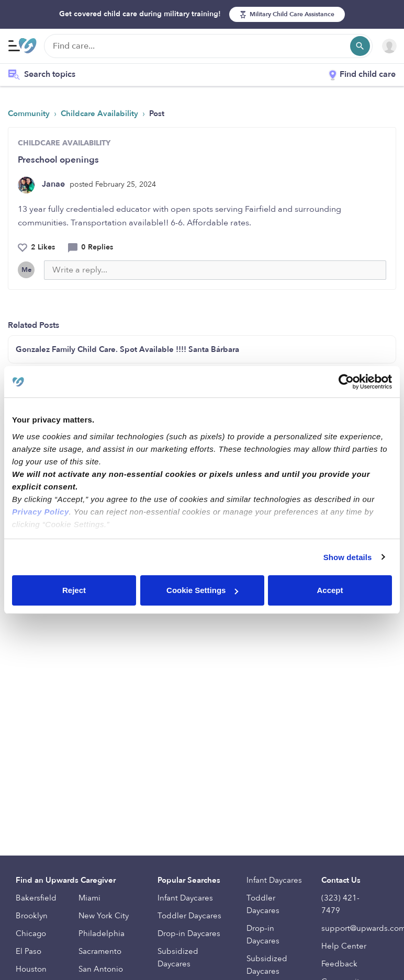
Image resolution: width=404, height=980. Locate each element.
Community (30, 113)
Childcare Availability (100, 113)
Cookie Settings (202, 590)
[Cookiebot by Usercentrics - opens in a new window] (346, 382)
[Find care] (208, 46)
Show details (348, 557)
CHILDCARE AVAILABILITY (64, 143)
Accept (330, 590)
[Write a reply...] (215, 270)
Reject (74, 590)
